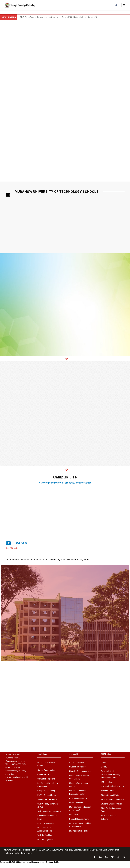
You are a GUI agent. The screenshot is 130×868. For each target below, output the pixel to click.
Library (104, 769)
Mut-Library (74, 816)
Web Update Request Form (49, 813)
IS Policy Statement (46, 825)
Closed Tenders (44, 776)
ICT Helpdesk (107, 784)
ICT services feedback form (113, 788)
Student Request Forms (47, 801)
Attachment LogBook (78, 800)
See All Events (12, 550)
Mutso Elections (76, 804)
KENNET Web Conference (112, 801)
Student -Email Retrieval (111, 806)
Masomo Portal (107, 792)
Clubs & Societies (77, 764)
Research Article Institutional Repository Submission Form (111, 776)
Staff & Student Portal (110, 797)
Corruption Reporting (46, 781)
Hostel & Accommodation (80, 773)
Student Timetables (77, 769)
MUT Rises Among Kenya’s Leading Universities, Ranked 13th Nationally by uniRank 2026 (58, 19)
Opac (103, 764)
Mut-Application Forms (79, 833)
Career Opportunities (46, 772)
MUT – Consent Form (47, 797)
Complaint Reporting (46, 792)
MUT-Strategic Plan (46, 841)
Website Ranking (45, 837)
